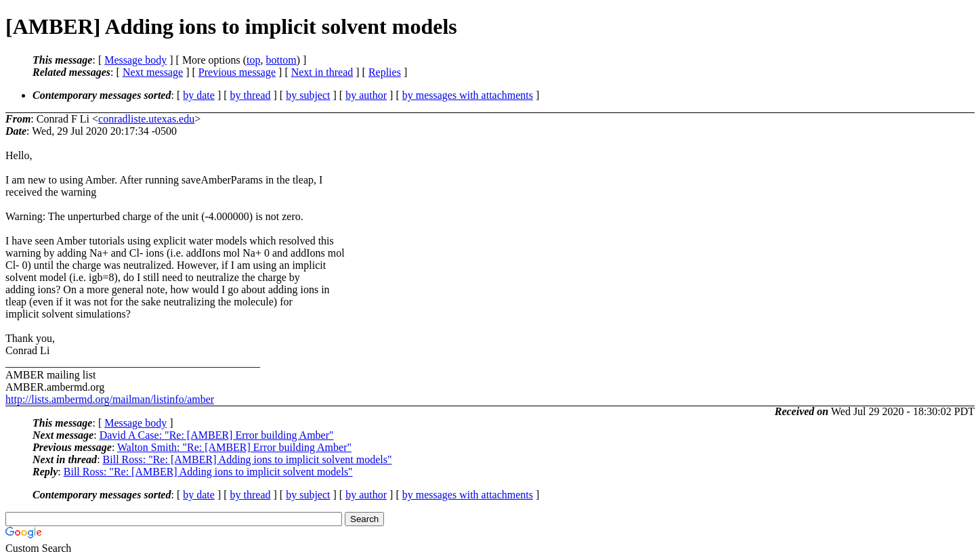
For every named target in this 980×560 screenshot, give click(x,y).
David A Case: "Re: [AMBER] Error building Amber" (217, 435)
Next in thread (322, 72)
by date (199, 95)
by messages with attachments (468, 95)
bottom (281, 60)
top (253, 60)
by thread (251, 95)
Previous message (237, 72)
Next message (153, 72)
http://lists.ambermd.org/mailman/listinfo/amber (110, 399)
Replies (385, 72)
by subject (308, 95)
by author (366, 95)
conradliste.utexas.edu (146, 119)
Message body (135, 60)
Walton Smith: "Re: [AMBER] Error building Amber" (234, 447)
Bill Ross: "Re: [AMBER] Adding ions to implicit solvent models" (248, 459)
